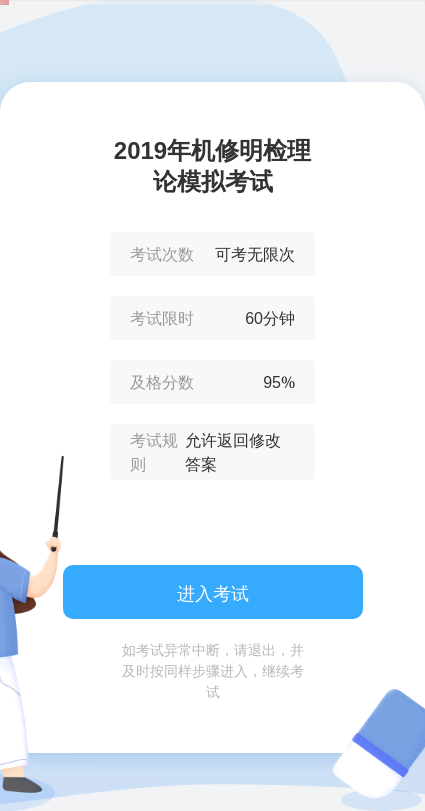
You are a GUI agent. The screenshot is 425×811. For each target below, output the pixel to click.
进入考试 (213, 593)
